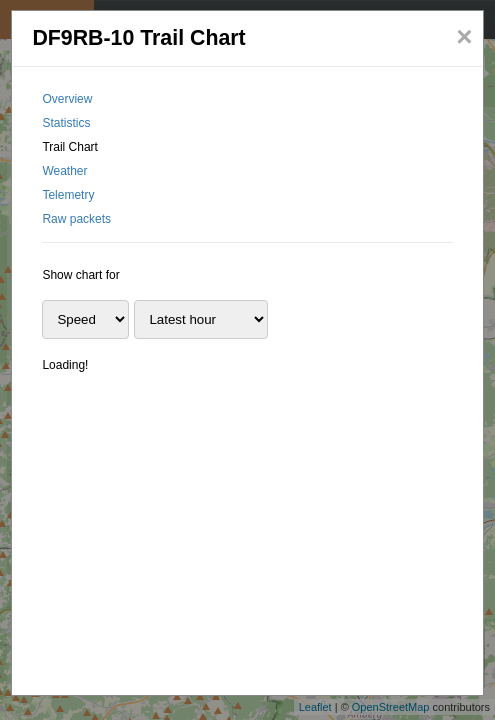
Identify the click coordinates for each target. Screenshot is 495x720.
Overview (67, 99)
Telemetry (68, 195)
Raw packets (76, 219)
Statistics (66, 123)
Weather (64, 171)
